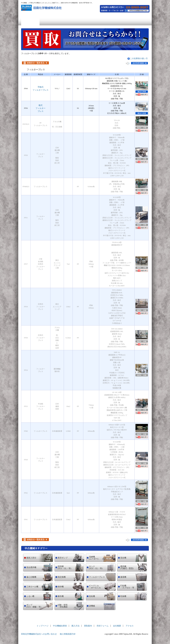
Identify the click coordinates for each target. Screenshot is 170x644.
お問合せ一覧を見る (35, 63)
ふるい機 (30, 596)
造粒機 (92, 596)
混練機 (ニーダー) (94, 558)
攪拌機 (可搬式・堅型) (127, 567)
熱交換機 (62, 577)
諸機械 (92, 606)
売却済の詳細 (142, 128)
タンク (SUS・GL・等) (96, 567)
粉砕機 (61, 587)
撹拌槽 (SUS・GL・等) (64, 567)
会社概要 (122, 20)
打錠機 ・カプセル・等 (127, 587)
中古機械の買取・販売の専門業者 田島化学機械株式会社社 (42, 8)
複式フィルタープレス (41, 108)
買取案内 (85, 20)
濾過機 (123, 577)
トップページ (30, 20)
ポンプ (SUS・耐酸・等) (34, 606)
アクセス (140, 20)
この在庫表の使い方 (139, 58)
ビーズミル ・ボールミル (95, 587)
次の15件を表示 (139, 63)
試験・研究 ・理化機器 (63, 606)
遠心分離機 (31, 577)
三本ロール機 (32, 587)
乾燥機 (123, 596)
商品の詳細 (142, 92)
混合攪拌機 (31, 567)
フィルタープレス (97, 577)
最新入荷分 (31, 558)
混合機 (123, 558)
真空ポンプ (63, 558)
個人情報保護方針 (68, 634)
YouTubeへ (142, 95)
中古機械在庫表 (49, 20)
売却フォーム (103, 20)
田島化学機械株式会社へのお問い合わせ (39, 634)
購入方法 (67, 20)
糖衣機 (61, 596)
